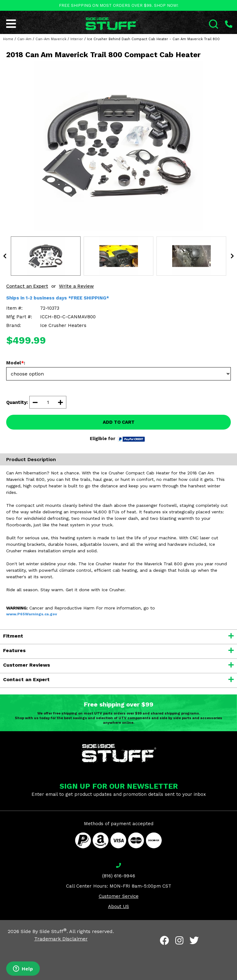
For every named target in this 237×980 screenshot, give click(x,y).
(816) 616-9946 (119, 876)
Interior (77, 39)
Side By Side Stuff (44, 931)
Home (8, 39)
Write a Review (76, 286)
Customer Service (119, 896)
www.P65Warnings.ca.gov (32, 614)
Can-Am (24, 39)
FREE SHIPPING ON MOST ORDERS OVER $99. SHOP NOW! (119, 5)
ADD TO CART (119, 422)
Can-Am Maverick (51, 39)
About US (118, 906)
